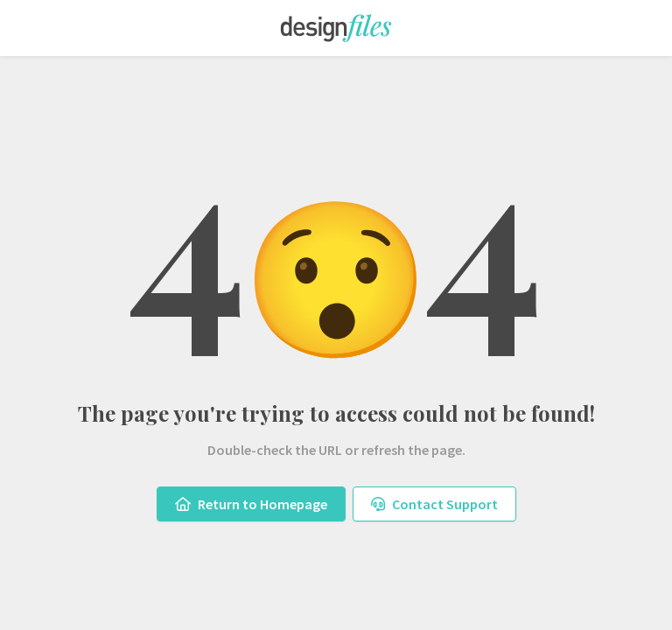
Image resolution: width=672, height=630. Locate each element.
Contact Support (434, 504)
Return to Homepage (251, 504)
